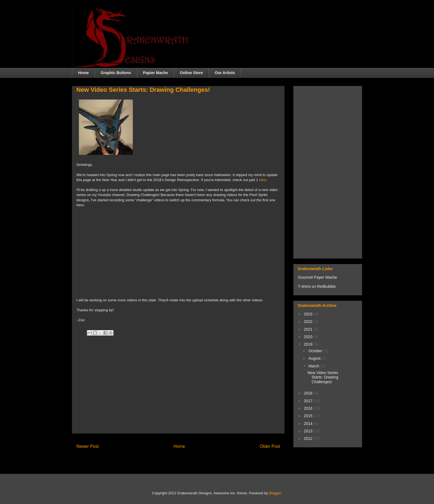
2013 (309, 431)
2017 (309, 401)
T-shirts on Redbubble (317, 286)
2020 (309, 337)
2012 (309, 438)
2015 (309, 416)
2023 (309, 314)
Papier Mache (156, 73)
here (263, 180)
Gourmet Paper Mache (317, 277)
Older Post (270, 446)
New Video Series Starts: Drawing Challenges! (323, 377)
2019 (309, 344)
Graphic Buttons (116, 73)
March (314, 366)
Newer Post (88, 446)
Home (83, 73)
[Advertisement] (178, 390)
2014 (309, 424)
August (315, 358)
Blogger (275, 493)
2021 (309, 329)
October (316, 351)
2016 (309, 408)
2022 (309, 322)
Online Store (191, 73)
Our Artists (225, 73)
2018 (309, 393)
